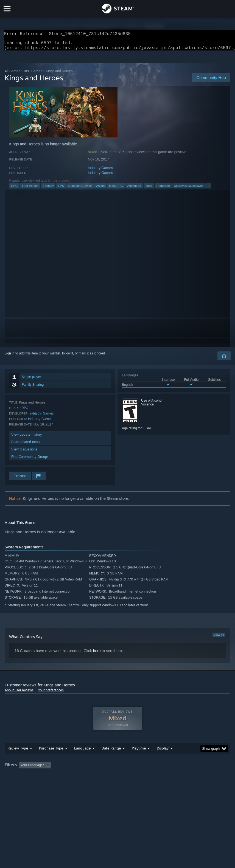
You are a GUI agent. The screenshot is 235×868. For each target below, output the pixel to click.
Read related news (26, 445)
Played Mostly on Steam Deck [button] (170, 776)
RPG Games (33, 74)
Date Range (111, 759)
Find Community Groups (30, 460)
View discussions (24, 453)
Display (163, 759)
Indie (149, 189)
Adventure (134, 189)
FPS (61, 189)
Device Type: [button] (90, 784)
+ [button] (208, 189)
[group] (117, 780)
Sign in (9, 357)
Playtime (139, 759)
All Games (12, 74)
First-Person (30, 189)
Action (100, 189)
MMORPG (116, 189)
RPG (15, 189)
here (97, 654)
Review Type (18, 759)
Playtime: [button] (130, 776)
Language (82, 759)
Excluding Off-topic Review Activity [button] (88, 776)
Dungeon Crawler (80, 189)
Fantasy (48, 189)
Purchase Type (51, 759)
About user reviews (19, 693)
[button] (23, 776)
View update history (27, 438)
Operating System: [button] (20, 784)
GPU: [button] (66, 784)
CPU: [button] (48, 784)
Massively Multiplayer (189, 189)
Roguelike (163, 189)
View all (219, 638)
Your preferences (51, 693)
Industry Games (100, 171)
